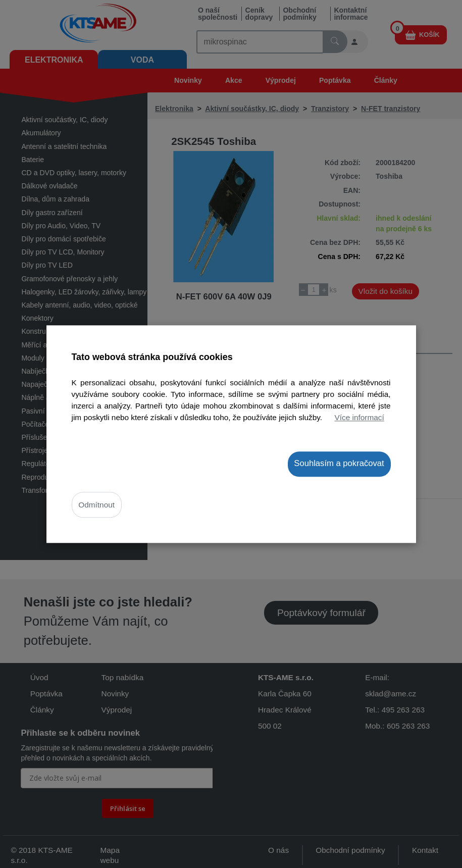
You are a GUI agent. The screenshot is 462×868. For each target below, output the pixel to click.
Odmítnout (96, 505)
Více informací (360, 417)
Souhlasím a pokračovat (339, 464)
